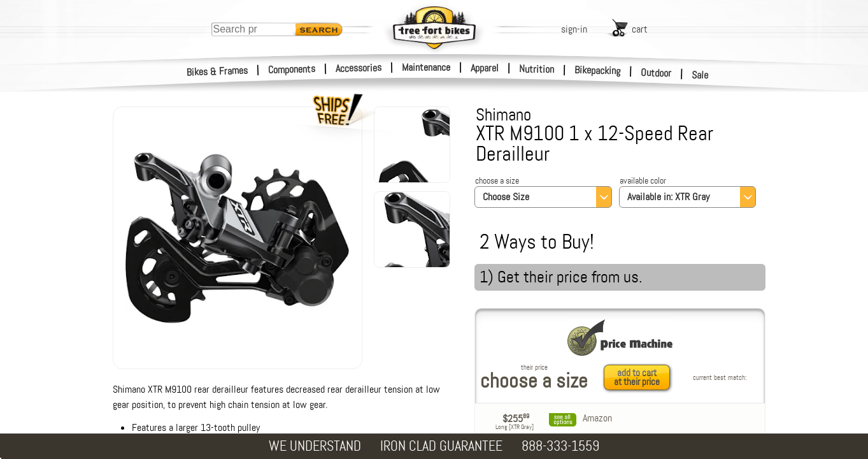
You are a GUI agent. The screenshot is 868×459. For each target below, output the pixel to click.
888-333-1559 (560, 446)
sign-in (574, 29)
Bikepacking (598, 70)
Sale (700, 75)
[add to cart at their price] (640, 377)
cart (640, 29)
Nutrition (537, 69)
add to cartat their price (637, 377)
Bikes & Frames (217, 71)
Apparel (485, 68)
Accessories (359, 68)
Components (292, 69)
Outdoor (656, 73)
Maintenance (426, 67)
